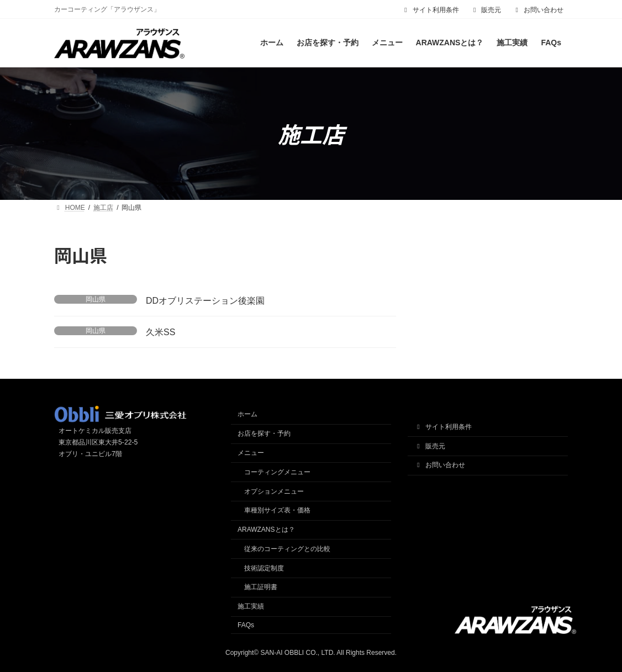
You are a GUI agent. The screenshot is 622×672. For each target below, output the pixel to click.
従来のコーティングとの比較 (287, 549)
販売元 (486, 10)
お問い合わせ (538, 10)
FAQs (246, 625)
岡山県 (96, 299)
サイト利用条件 (430, 10)
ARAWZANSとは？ (266, 530)
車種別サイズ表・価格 (277, 510)
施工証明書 (261, 588)
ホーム (247, 415)
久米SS (160, 332)
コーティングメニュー (277, 472)
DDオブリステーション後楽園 (205, 301)
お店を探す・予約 (264, 433)
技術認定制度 (264, 568)
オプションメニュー (274, 491)
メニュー (251, 453)
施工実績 (251, 606)
